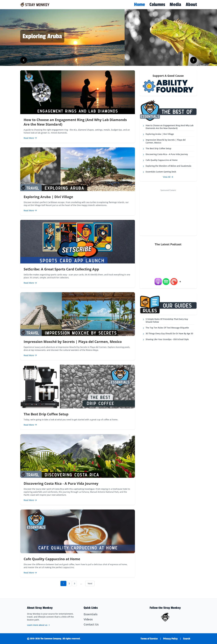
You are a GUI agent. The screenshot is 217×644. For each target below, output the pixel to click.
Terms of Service (149, 639)
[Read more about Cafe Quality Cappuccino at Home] (30, 573)
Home (139, 5)
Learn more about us (39, 625)
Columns (157, 5)
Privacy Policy (170, 639)
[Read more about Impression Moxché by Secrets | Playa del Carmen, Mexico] (30, 355)
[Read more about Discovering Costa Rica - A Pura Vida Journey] (30, 500)
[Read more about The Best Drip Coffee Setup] (30, 425)
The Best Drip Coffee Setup (46, 414)
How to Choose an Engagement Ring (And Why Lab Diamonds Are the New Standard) (75, 122)
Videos (88, 619)
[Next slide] (194, 60)
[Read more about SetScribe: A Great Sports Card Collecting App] (30, 283)
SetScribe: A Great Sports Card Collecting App (61, 269)
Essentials (91, 614)
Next (90, 583)
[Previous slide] (24, 60)
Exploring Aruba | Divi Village (48, 197)
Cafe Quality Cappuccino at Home (52, 559)
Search (187, 639)
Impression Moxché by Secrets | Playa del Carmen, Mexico (73, 342)
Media (175, 5)
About (191, 5)
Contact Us (91, 624)
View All (168, 177)
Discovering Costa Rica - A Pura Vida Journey (61, 483)
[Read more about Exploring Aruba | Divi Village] (30, 210)
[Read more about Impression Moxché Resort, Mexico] (66, 36)
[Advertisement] (168, 212)
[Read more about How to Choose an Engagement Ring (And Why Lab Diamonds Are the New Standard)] (30, 138)
